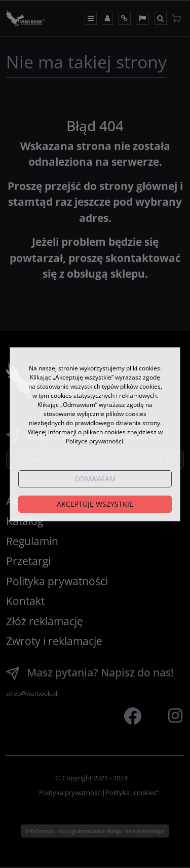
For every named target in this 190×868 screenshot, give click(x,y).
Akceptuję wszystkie (95, 504)
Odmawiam (95, 479)
